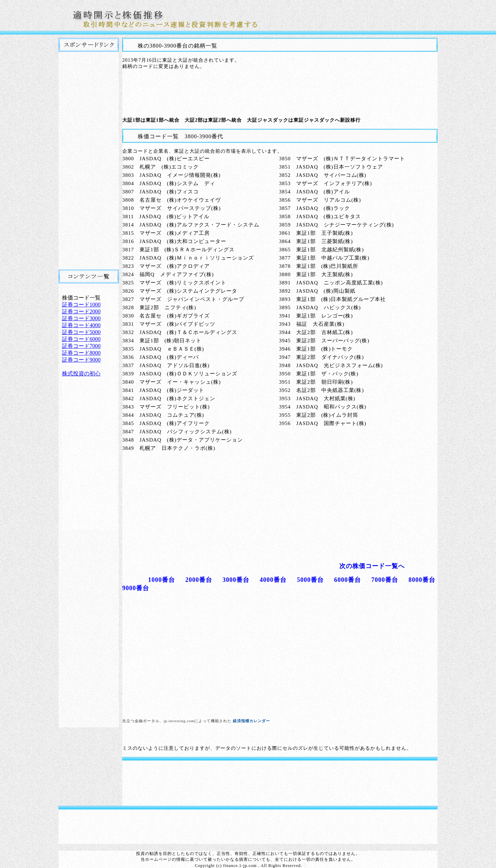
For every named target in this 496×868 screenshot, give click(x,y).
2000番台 (199, 580)
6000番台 (348, 580)
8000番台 (422, 580)
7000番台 (385, 580)
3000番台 (236, 580)
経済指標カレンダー (251, 721)
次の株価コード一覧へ (372, 566)
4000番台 (273, 580)
